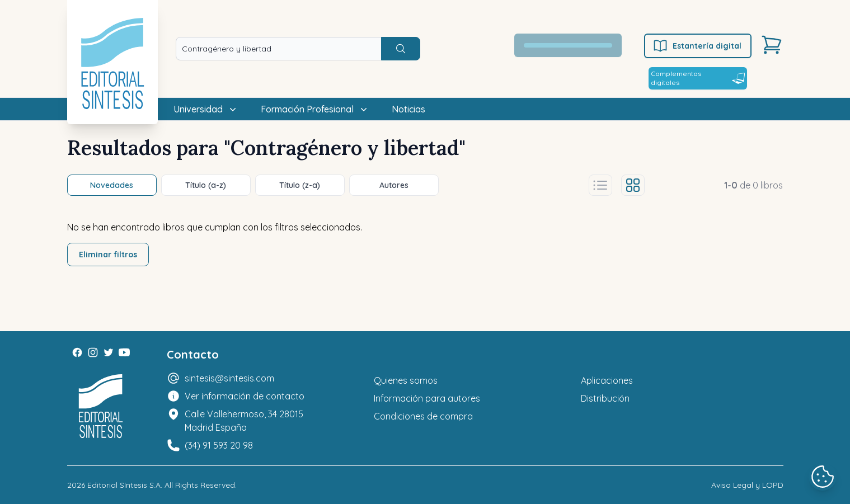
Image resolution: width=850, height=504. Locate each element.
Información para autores (427, 398)
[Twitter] (109, 352)
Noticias (408, 109)
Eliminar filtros (108, 255)
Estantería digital (697, 46)
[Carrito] (772, 45)
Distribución (605, 398)
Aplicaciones (607, 380)
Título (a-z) (206, 185)
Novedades (112, 185)
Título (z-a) (300, 185)
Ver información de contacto (245, 396)
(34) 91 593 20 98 (219, 445)
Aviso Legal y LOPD (747, 485)
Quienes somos (406, 380)
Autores (394, 185)
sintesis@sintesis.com (229, 378)
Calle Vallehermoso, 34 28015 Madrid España (244, 421)
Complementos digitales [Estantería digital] (698, 78)
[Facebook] (77, 352)
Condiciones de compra (423, 416)
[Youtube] (124, 352)
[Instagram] (93, 352)
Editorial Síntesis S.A (124, 485)
